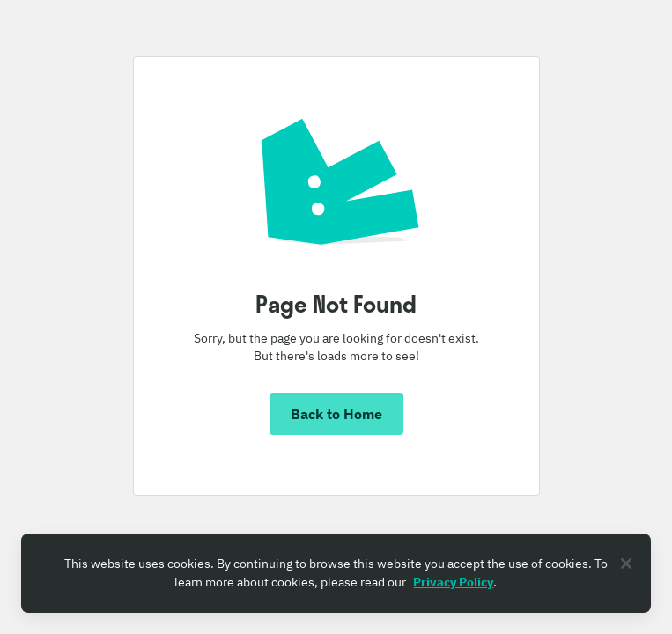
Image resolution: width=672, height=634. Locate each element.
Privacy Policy (453, 582)
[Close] (626, 564)
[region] (336, 573)
